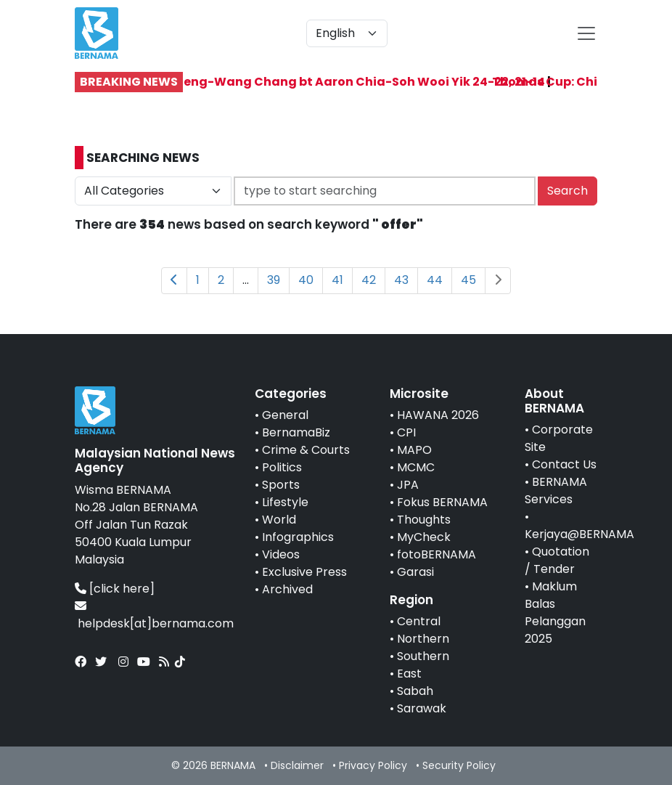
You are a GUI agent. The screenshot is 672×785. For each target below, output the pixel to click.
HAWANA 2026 (438, 415)
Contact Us (564, 464)
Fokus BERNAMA (442, 502)
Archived (287, 589)
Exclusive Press (304, 572)
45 (468, 280)
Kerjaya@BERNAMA (579, 534)
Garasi (415, 572)
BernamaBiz (296, 432)
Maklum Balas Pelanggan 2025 (555, 613)
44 (435, 280)
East (409, 674)
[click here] (122, 589)
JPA (408, 485)
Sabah (415, 691)
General (285, 415)
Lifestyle (285, 502)
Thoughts (424, 520)
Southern (423, 656)
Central (419, 621)
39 (274, 280)
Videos (281, 554)
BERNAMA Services (556, 491)
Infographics (298, 537)
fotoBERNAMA (437, 554)
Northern (423, 639)
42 (369, 280)
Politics (282, 467)
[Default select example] (347, 33)
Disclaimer (297, 765)
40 (306, 280)
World (279, 520)
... (246, 280)
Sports (281, 485)
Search (567, 191)
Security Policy (459, 765)
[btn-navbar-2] (586, 33)
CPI (406, 432)
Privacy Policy (373, 765)
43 (401, 280)
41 (337, 280)
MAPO (414, 450)
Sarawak (422, 708)
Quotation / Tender (557, 560)
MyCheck (424, 537)
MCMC (416, 467)
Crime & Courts (306, 450)
